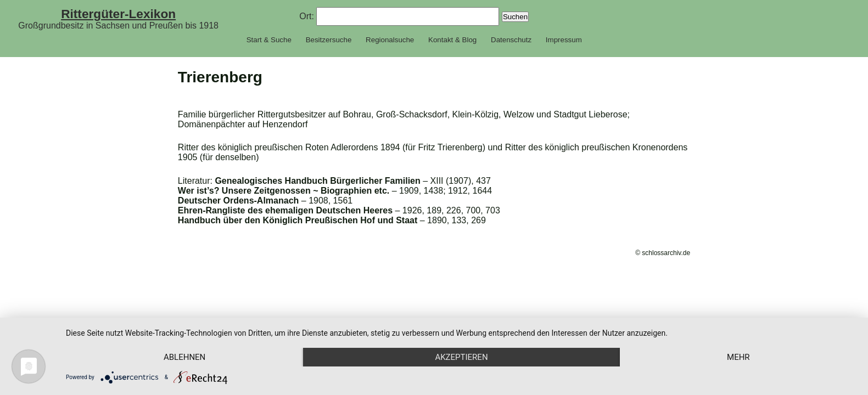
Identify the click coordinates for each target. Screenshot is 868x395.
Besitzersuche (329, 40)
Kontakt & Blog (452, 40)
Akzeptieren (461, 357)
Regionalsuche (390, 40)
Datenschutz (511, 40)
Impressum (564, 40)
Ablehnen (184, 357)
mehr (738, 357)
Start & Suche (269, 40)
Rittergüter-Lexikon (118, 14)
